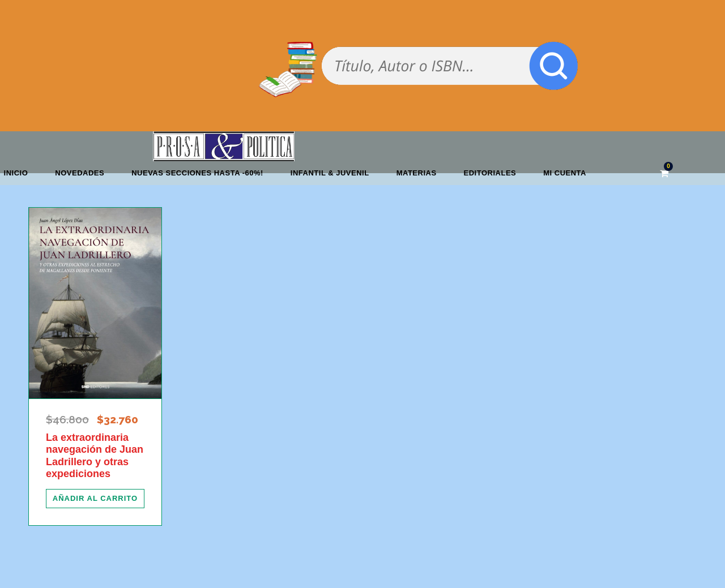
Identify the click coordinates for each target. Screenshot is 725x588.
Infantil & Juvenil (330, 173)
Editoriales (490, 173)
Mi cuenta (565, 173)
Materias (417, 173)
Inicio (16, 173)
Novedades (80, 173)
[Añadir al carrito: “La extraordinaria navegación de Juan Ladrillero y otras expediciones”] (95, 499)
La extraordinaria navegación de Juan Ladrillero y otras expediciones (95, 456)
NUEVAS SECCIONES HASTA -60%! (197, 173)
